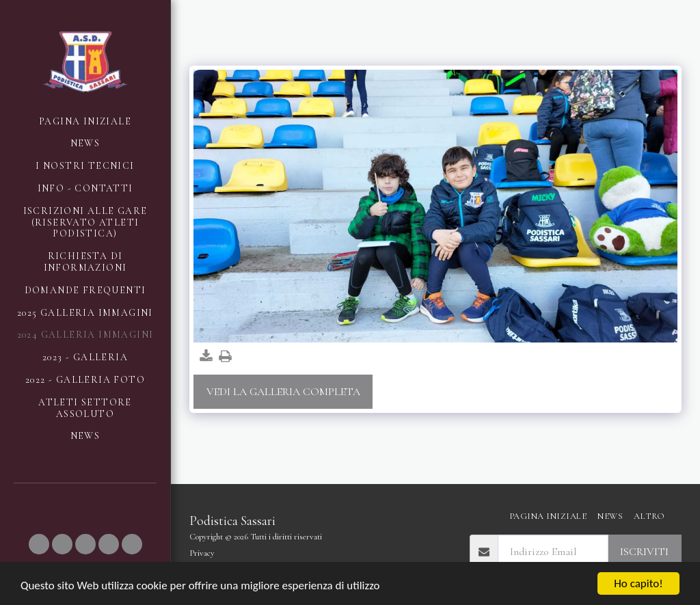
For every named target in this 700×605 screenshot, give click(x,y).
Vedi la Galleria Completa (283, 392)
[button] (39, 544)
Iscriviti (644, 552)
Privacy (202, 553)
